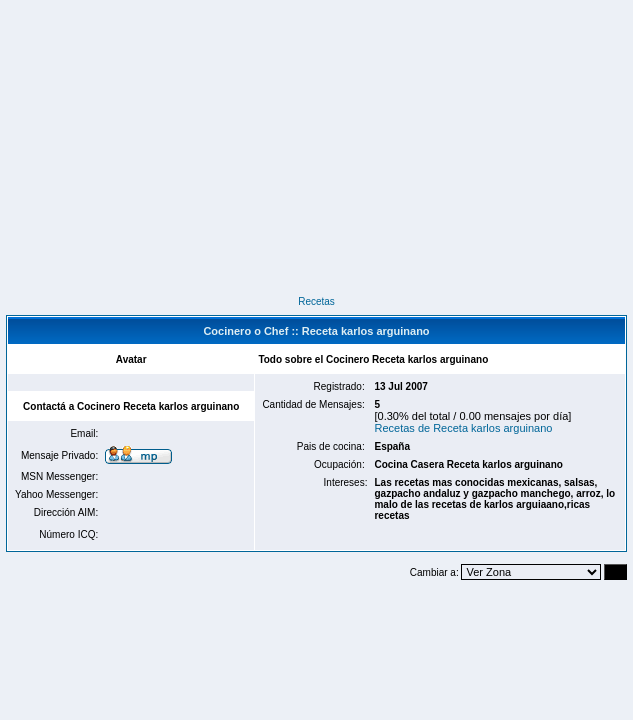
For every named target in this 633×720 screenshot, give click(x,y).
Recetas (316, 301)
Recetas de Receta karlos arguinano (463, 428)
